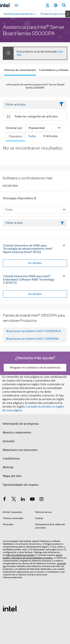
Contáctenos (11, 459)
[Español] (56, 5)
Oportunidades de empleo (21, 485)
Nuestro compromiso (17, 432)
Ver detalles (35, 263)
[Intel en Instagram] (41, 500)
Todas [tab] (32, 136)
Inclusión (9, 441)
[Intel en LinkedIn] (23, 500)
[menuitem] (55, 14)
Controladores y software (54, 70)
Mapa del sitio (12, 476)
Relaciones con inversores (20, 450)
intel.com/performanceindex (20, 555)
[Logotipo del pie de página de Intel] (10, 608)
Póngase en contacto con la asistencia (35, 368)
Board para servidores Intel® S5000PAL (33, 339)
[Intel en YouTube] (32, 500)
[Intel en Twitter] (14, 500)
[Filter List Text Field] (30, 105)
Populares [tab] (16, 136)
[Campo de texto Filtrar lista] (35, 223)
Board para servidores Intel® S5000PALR (34, 331)
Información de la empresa (21, 424)
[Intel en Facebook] (4, 500)
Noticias (8, 467)
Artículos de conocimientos (20, 70)
